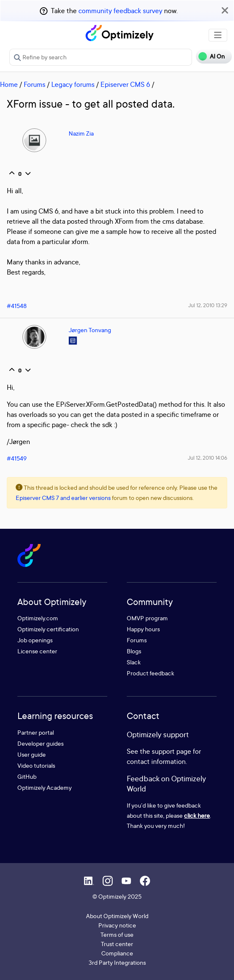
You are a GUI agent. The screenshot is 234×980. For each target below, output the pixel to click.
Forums (35, 84)
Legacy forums (73, 84)
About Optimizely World (117, 916)
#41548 (17, 306)
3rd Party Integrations (117, 962)
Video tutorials (36, 765)
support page (171, 751)
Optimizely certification (48, 629)
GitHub (27, 776)
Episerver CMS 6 (125, 84)
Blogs (134, 651)
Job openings (35, 640)
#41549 (17, 458)
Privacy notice (117, 925)
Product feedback (150, 673)
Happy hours (143, 629)
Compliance (117, 953)
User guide (32, 754)
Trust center (117, 944)
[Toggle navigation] (218, 35)
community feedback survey (120, 11)
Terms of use (117, 934)
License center (37, 651)
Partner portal (36, 732)
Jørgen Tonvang (90, 330)
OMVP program (147, 618)
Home (9, 84)
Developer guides (40, 743)
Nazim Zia (81, 133)
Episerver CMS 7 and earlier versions (63, 498)
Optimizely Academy (45, 787)
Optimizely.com (38, 618)
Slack (134, 662)
